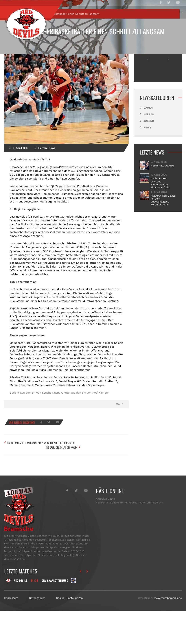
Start (15, 49)
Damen (148, 143)
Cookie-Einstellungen (69, 631)
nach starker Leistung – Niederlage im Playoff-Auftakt (160, 218)
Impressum (11, 631)
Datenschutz (37, 631)
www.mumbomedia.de (168, 631)
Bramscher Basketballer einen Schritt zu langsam (93, 31)
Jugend (149, 156)
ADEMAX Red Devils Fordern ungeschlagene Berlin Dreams (163, 235)
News (52, 183)
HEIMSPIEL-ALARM (162, 201)
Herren (29, 49)
